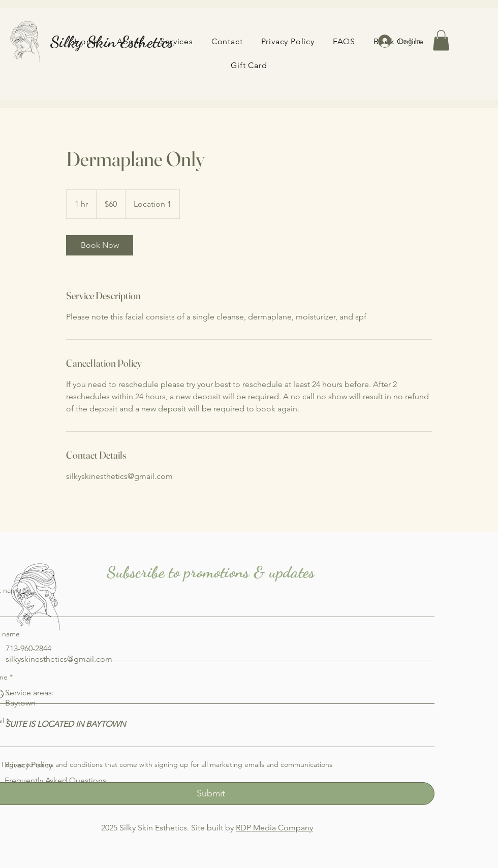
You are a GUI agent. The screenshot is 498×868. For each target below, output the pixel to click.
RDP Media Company (274, 828)
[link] (100, 245)
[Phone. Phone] (221, 694)
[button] (441, 40)
